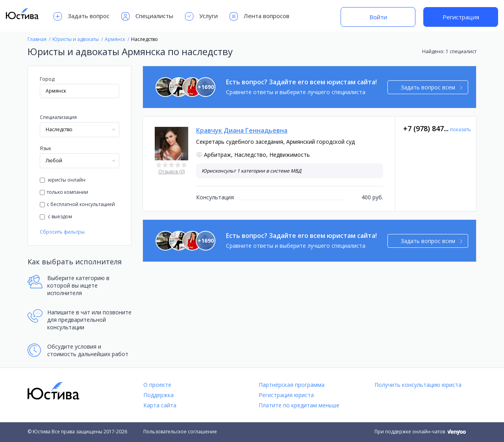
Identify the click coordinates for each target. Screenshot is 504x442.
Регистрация (461, 17)
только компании (64, 192)
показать (460, 129)
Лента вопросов (259, 16)
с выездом (56, 216)
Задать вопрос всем (432, 87)
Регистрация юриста (286, 395)
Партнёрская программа (292, 385)
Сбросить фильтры (62, 232)
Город (47, 79)
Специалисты (147, 16)
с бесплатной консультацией (77, 204)
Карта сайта (160, 405)
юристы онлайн (63, 180)
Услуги (201, 16)
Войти (378, 17)
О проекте (157, 385)
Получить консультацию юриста (418, 385)
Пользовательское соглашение (180, 432)
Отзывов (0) (171, 172)
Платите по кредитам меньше (299, 405)
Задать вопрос (82, 16)
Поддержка (158, 395)
